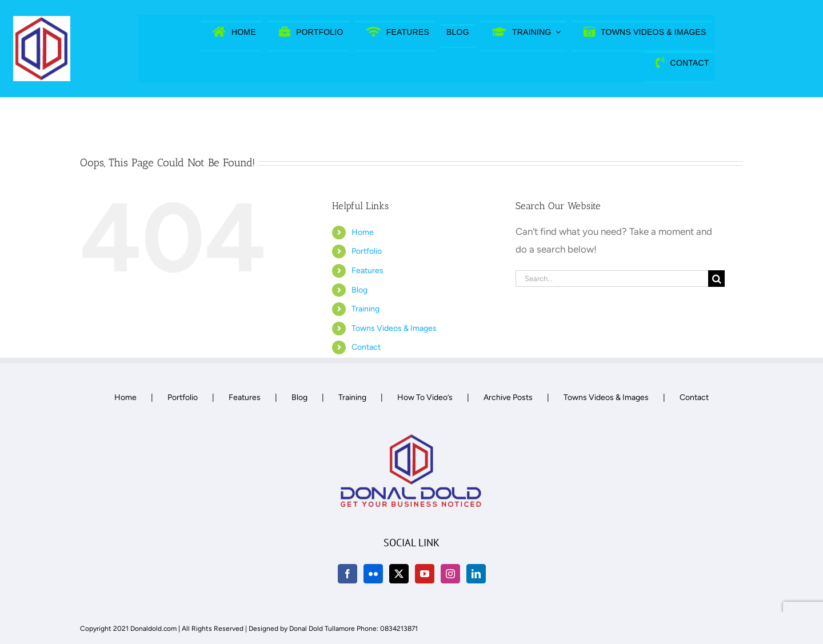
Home (363, 232)
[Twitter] (399, 574)
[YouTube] (425, 574)
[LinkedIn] (476, 574)
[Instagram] (450, 574)
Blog (359, 290)
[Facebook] (347, 574)
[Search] (716, 279)
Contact (366, 347)
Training (365, 309)
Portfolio (367, 251)
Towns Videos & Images (394, 328)
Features (367, 271)
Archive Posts (508, 397)
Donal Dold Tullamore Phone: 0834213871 (353, 629)
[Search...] (612, 279)
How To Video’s (425, 397)
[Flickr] (373, 574)
